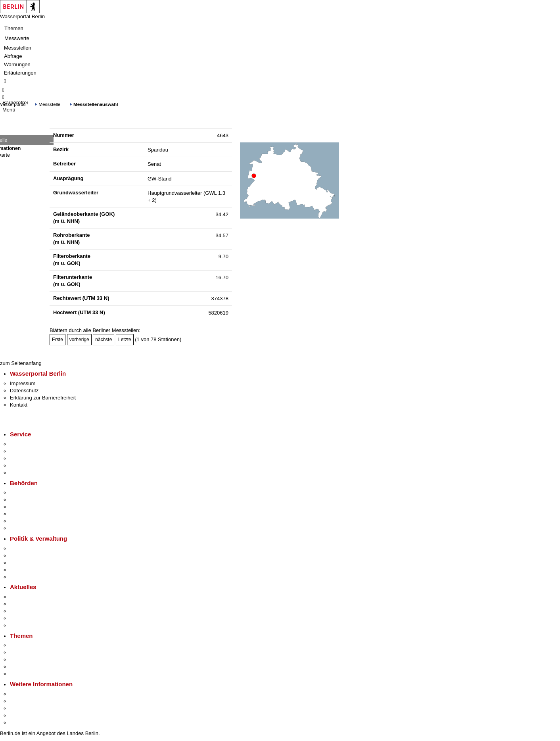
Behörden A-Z (26, 492)
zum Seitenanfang (21, 363)
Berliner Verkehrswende (37, 652)
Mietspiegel (23, 667)
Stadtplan (21, 723)
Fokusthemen (26, 645)
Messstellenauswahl (96, 104)
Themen (14, 28)
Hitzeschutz (23, 625)
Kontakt (19, 405)
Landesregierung (29, 548)
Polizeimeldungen (30, 604)
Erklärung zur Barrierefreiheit (43, 398)
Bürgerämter (24, 514)
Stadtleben (22, 715)
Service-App (24, 444)
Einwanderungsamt (32, 528)
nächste (104, 340)
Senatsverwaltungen (33, 500)
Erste (58, 340)
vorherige (79, 340)
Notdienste (22, 466)
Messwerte (17, 38)
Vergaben (21, 577)
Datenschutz (24, 391)
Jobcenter (21, 521)
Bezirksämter (25, 507)
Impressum (23, 383)
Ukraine (19, 618)
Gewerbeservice (29, 473)
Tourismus (22, 701)
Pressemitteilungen (32, 597)
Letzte (125, 340)
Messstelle (49, 104)
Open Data (22, 570)
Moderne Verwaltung (34, 659)
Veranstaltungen (29, 611)
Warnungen (17, 64)
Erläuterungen (20, 73)
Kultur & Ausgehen (31, 694)
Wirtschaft (21, 708)
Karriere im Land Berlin (36, 556)
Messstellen (18, 48)
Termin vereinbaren (32, 451)
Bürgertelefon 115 (30, 458)
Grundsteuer (24, 674)
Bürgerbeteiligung (30, 563)
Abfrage (13, 56)
